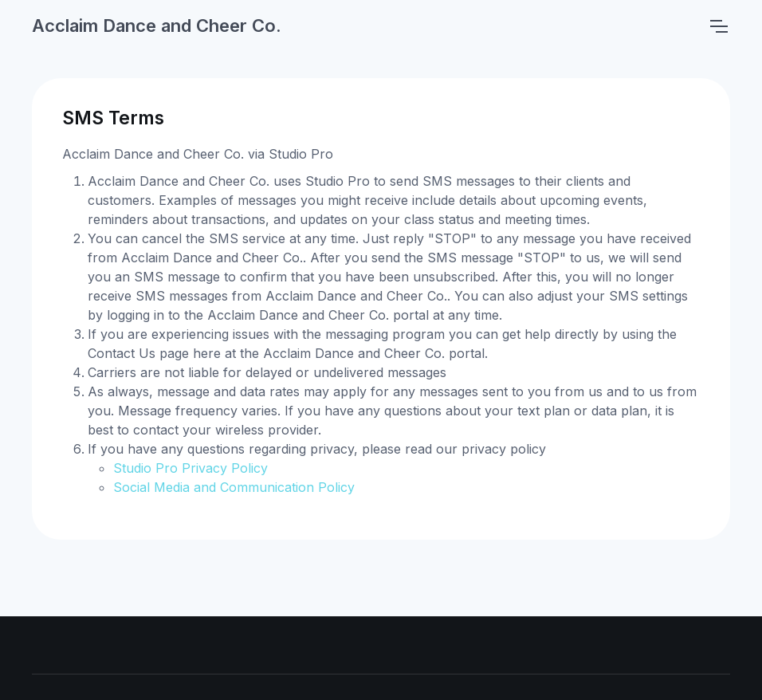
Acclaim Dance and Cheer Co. (157, 26)
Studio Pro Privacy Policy (190, 468)
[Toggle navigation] (718, 26)
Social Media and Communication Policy (234, 487)
